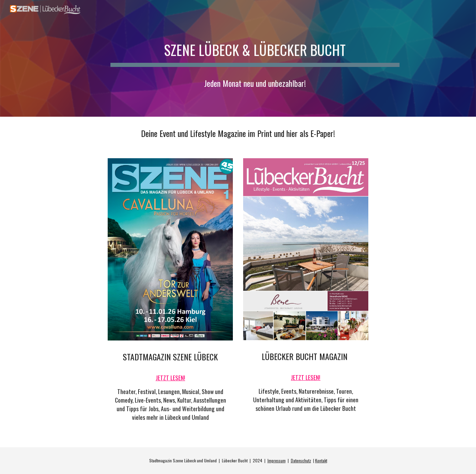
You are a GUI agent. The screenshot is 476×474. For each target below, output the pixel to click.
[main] (255, 47)
